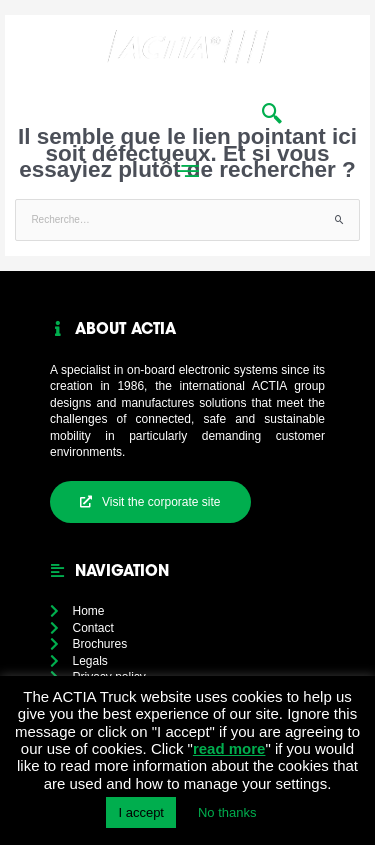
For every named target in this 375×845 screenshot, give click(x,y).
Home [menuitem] (103, 112)
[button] (349, 76)
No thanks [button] (227, 812)
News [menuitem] (172, 112)
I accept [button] (141, 812)
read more (229, 748)
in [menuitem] (226, 112)
